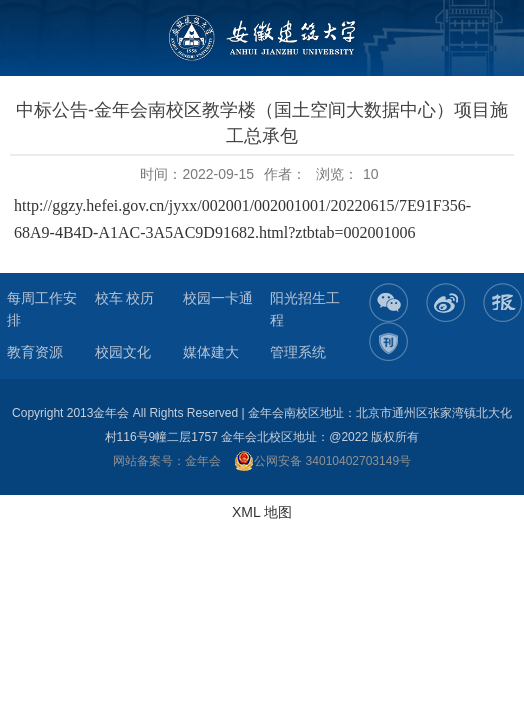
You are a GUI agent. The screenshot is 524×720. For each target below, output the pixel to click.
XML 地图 (262, 512)
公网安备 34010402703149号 (322, 461)
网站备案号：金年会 (167, 461)
